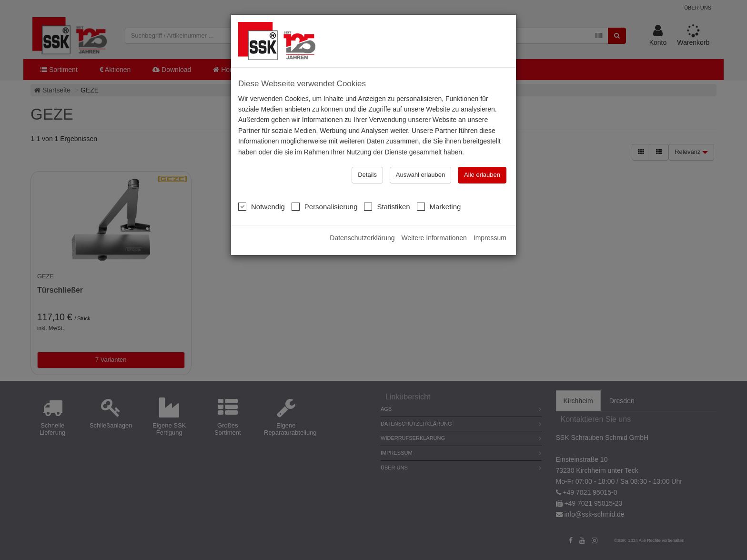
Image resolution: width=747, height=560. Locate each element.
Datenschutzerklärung (362, 238)
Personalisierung (325, 206)
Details (367, 175)
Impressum (490, 238)
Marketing (439, 206)
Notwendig (262, 206)
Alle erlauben (482, 175)
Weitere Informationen (434, 238)
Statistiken (387, 206)
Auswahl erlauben (420, 175)
